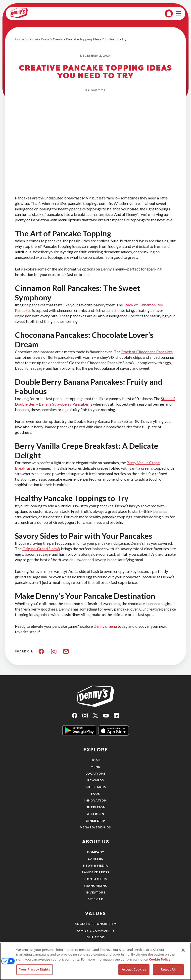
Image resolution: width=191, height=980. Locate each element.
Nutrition (95, 807)
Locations (96, 773)
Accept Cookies (134, 971)
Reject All (168, 971)
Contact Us (96, 879)
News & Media (96, 865)
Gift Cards (96, 787)
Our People (96, 944)
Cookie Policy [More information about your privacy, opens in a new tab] (160, 961)
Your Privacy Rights (35, 971)
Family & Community (95, 931)
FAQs (95, 794)
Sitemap (95, 899)
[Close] (183, 952)
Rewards (96, 780)
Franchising (96, 886)
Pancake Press (38, 39)
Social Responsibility (96, 924)
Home (20, 39)
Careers (95, 859)
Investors (96, 892)
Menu (95, 767)
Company (95, 852)
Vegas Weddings (95, 827)
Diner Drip (95, 821)
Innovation (95, 800)
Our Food (96, 937)
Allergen (96, 814)
